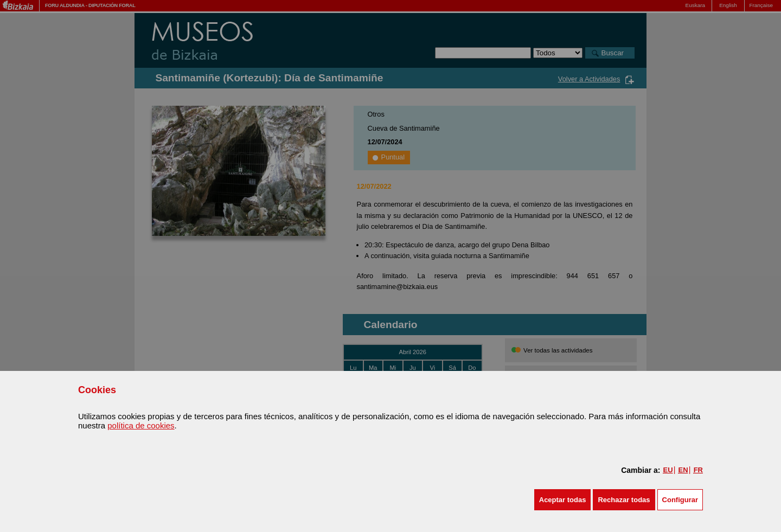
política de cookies (141, 425)
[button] (563, 500)
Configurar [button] (680, 500)
